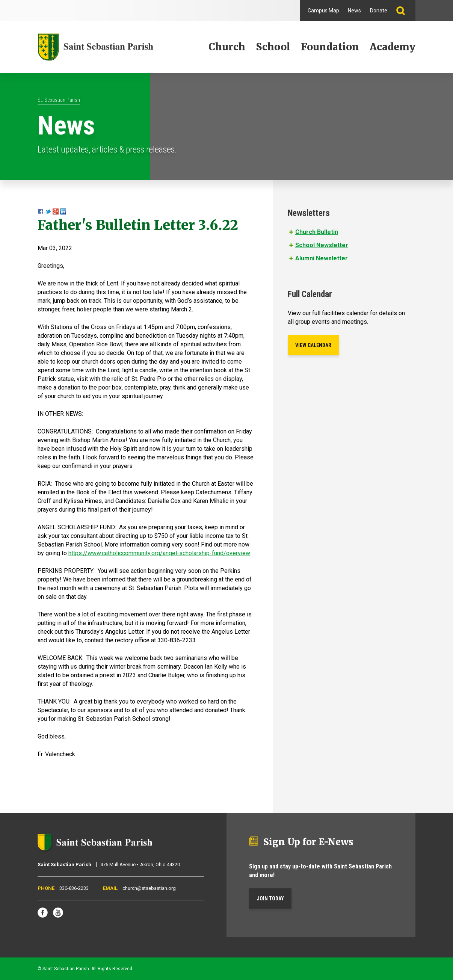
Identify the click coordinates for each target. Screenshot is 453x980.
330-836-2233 (74, 888)
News (354, 11)
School (273, 47)
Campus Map (323, 11)
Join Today (270, 898)
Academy (393, 47)
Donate (379, 11)
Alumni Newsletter (322, 258)
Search (404, 11)
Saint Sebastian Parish (121, 842)
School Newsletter (322, 245)
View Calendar (313, 345)
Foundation (330, 47)
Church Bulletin (317, 232)
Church (227, 47)
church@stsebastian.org (149, 888)
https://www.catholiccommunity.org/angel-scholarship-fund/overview (159, 553)
